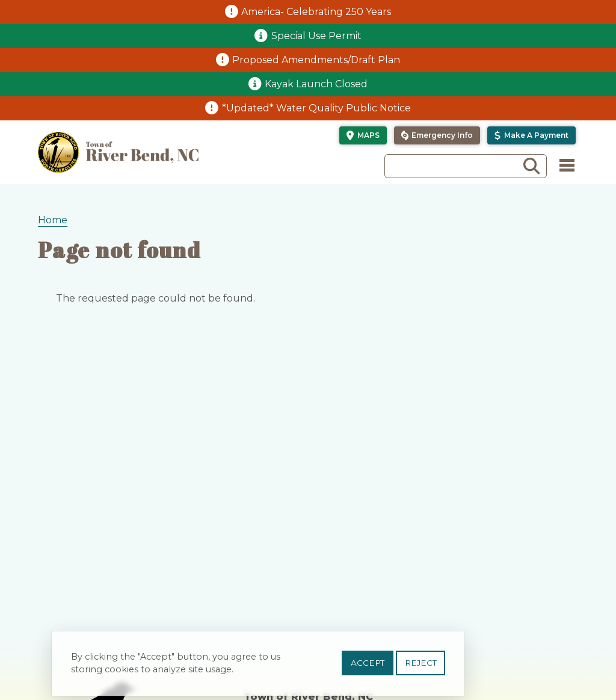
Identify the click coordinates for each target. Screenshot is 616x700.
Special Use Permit (316, 36)
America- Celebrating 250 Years (316, 12)
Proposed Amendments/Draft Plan (316, 60)
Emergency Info (442, 135)
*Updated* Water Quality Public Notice (316, 108)
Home (53, 220)
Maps (368, 135)
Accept (368, 664)
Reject (421, 664)
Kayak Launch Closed (316, 84)
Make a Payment (536, 135)
